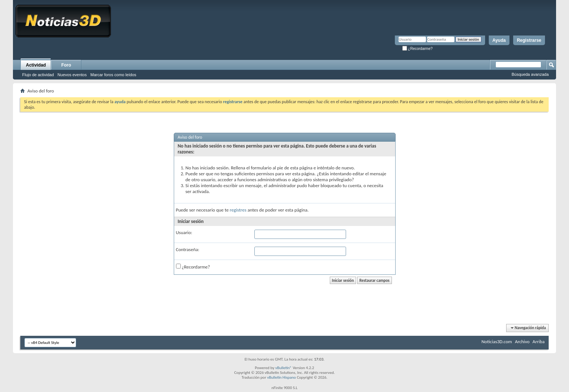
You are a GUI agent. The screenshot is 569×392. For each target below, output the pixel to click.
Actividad (36, 65)
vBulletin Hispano (282, 377)
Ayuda (499, 40)
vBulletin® (283, 368)
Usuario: (184, 232)
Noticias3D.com (497, 342)
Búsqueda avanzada (530, 74)
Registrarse (529, 40)
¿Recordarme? (417, 49)
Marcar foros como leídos (114, 75)
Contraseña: (188, 249)
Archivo (522, 342)
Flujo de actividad (38, 75)
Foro (66, 65)
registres (238, 210)
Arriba (538, 342)
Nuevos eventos (72, 75)
